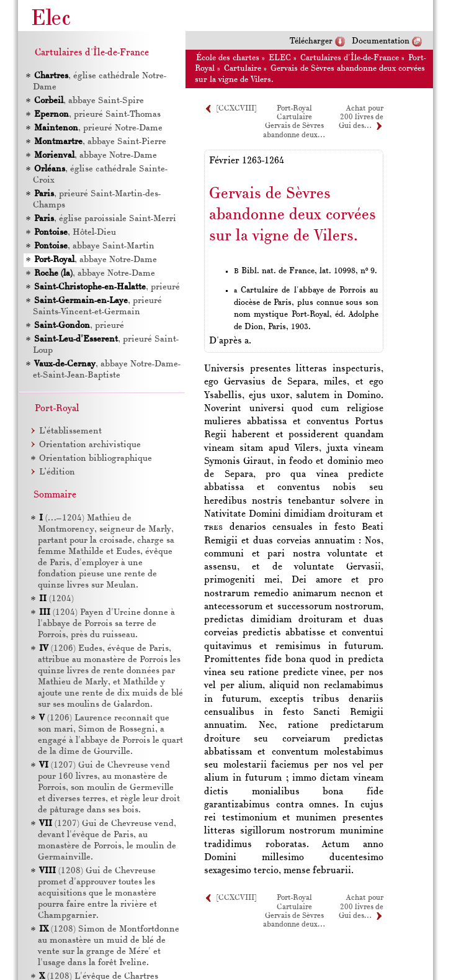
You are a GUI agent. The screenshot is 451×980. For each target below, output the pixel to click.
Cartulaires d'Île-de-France (350, 58)
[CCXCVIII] (236, 109)
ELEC (280, 58)
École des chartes (228, 58)
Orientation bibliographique (96, 459)
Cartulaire (243, 69)
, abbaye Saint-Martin (94, 246)
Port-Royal (294, 109)
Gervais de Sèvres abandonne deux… (294, 920)
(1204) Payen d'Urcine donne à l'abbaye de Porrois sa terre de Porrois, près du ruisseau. (106, 624)
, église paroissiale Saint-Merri (105, 219)
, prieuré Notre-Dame (98, 128)
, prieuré (107, 287)
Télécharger (311, 41)
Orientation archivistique (90, 445)
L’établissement (70, 431)
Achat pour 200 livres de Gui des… (361, 118)
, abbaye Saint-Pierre (100, 142)
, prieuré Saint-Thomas (97, 115)
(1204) (56, 599)
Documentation (381, 41)
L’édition (57, 472)
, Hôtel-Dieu (75, 233)
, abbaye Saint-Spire (89, 101)
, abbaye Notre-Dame (96, 156)
